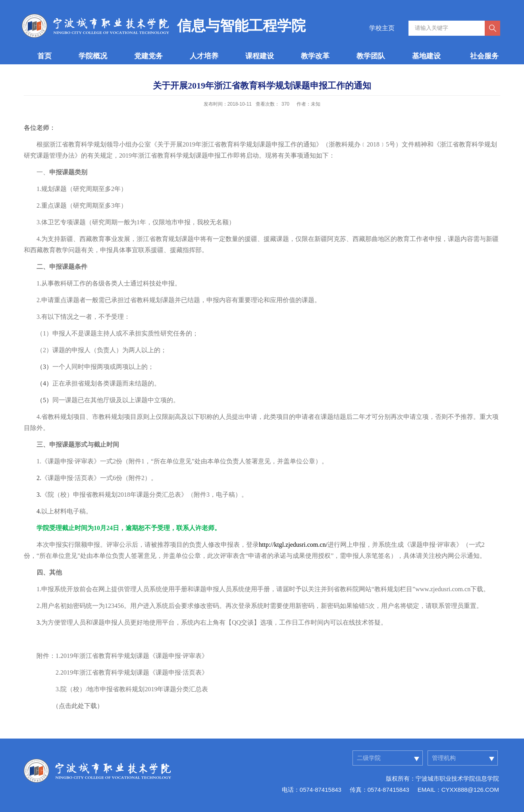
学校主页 (382, 28)
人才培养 (204, 56)
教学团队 (371, 56)
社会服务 (484, 56)
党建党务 (148, 56)
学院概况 (93, 56)
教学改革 (315, 56)
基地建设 (426, 56)
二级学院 (369, 758)
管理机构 (444, 758)
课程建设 (260, 56)
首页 (44, 56)
